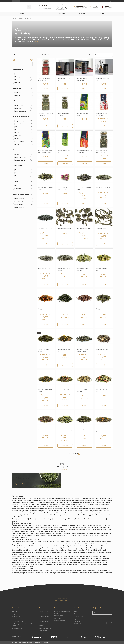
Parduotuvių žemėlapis (81, 8)
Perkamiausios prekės (60, 621)
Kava (42, 14)
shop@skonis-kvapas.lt (45, 8)
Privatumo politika (44, 621)
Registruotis (95, 8)
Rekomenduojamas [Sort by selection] (103, 55)
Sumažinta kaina (58, 616)
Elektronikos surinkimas (45, 628)
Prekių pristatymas (44, 611)
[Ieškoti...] (19, 7)
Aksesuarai (82, 14)
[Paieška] (29, 7)
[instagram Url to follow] (111, 1)
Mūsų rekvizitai (16, 616)
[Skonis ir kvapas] (62, 7)
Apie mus (15, 611)
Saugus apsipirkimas (18, 614)
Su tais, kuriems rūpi (18, 619)
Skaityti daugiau (21, 483)
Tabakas (16, 1)
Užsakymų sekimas (17, 628)
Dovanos (102, 14)
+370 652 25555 (43, 6)
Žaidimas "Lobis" (43, 631)
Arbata (22, 14)
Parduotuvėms (78, 614)
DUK (40, 619)
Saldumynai (62, 14)
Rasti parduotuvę (80, 6)
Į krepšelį (46, 89)
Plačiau (36, 41)
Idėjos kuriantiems (79, 619)
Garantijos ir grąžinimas (45, 614)
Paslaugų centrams (79, 616)
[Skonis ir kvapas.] (62, 597)
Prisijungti (95, 6)
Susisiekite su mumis (18, 621)
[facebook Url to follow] (109, 1)
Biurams (76, 611)
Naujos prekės (57, 618)
